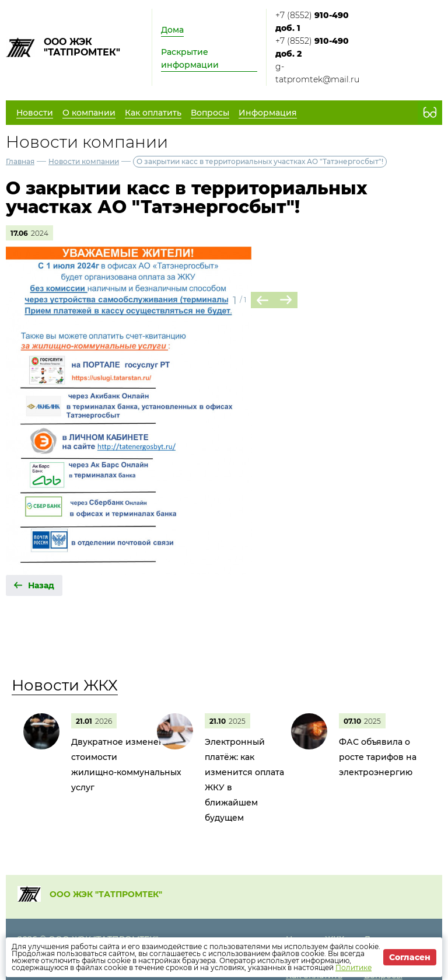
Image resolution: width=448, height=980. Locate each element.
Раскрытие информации (190, 58)
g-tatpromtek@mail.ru (317, 73)
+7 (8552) (312, 22)
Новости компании (84, 161)
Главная (20, 161)
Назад (41, 585)
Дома (172, 30)
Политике (353, 967)
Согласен (410, 957)
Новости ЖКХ (65, 685)
